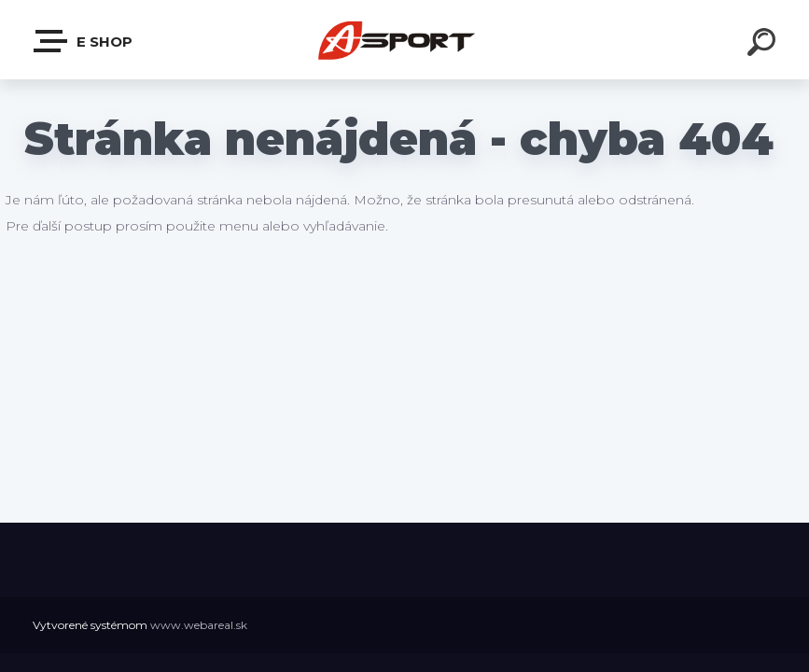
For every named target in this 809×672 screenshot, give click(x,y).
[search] (764, 45)
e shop (84, 41)
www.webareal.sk (199, 625)
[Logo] (404, 40)
